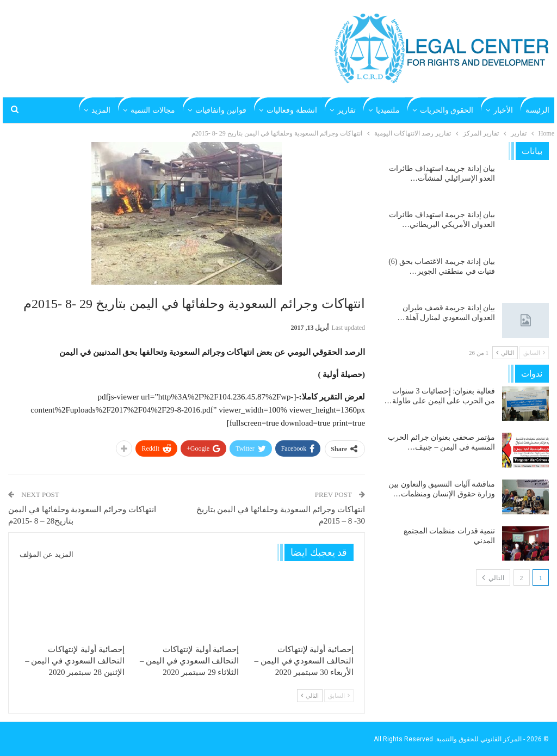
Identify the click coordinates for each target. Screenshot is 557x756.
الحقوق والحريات (447, 110)
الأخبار (503, 110)
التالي (310, 696)
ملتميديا (388, 110)
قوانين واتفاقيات (221, 110)
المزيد (101, 110)
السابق (339, 696)
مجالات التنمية (153, 110)
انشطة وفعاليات (292, 110)
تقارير (346, 110)
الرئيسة (537, 110)
